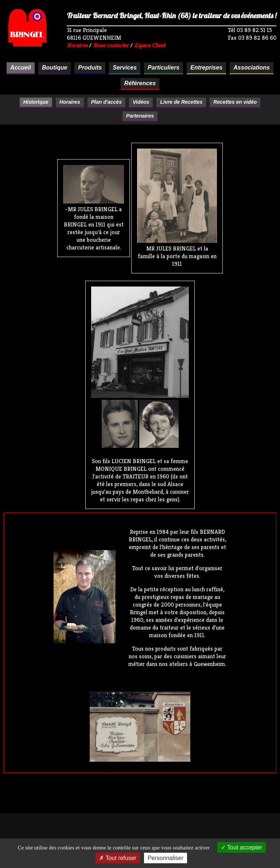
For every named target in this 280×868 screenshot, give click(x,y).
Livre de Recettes (181, 102)
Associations (252, 68)
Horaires (77, 45)
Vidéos (141, 102)
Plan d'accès (106, 102)
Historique (36, 102)
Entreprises (206, 68)
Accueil (21, 68)
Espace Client (150, 45)
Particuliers (164, 68)
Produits (90, 68)
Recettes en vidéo (235, 102)
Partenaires (140, 116)
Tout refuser (118, 858)
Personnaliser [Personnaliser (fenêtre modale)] (166, 858)
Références (140, 83)
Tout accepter (242, 847)
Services (125, 68)
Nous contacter (111, 45)
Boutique (55, 68)
